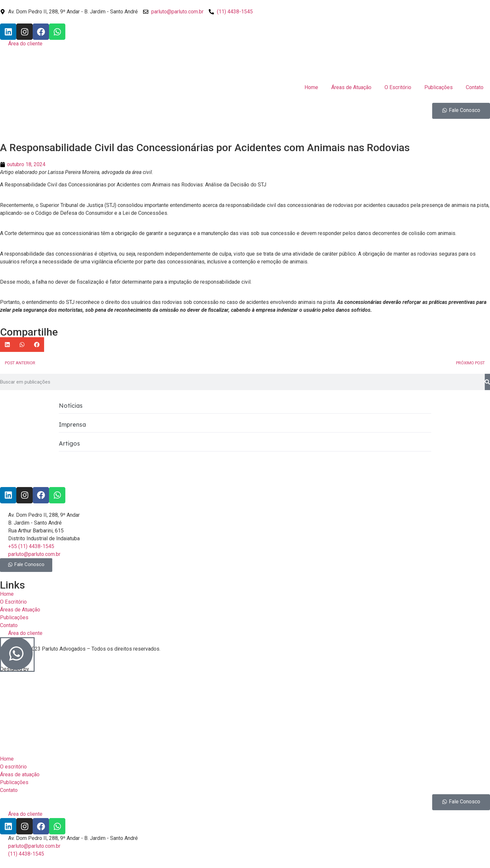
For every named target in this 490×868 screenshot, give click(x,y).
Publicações (439, 87)
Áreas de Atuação (351, 87)
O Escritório (398, 87)
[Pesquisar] (487, 382)
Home (311, 87)
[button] (7, 345)
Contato (475, 87)
